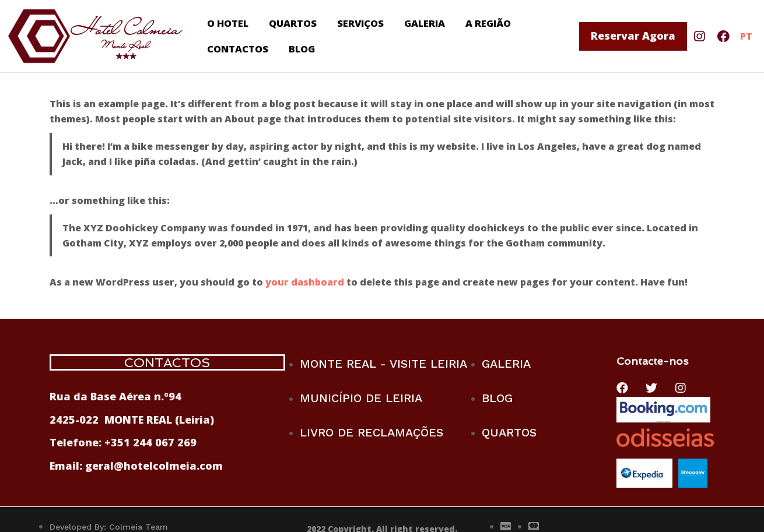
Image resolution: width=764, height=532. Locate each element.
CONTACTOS (239, 50)
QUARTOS (294, 22)
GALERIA (427, 22)
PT (746, 36)
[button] (633, 36)
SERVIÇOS (362, 22)
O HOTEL (228, 22)
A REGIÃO (492, 22)
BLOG (304, 50)
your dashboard (305, 282)
